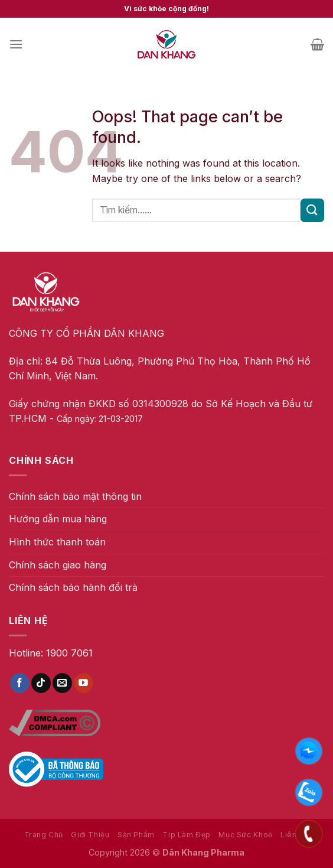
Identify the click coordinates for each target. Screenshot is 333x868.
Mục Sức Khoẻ (245, 835)
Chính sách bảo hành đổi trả (73, 587)
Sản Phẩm (136, 835)
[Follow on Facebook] (20, 683)
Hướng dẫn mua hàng (58, 519)
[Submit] (312, 210)
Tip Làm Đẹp (187, 835)
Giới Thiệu (90, 835)
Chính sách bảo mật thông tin (75, 496)
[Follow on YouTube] (84, 683)
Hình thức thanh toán (57, 542)
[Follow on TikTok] (41, 683)
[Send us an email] (62, 683)
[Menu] (16, 44)
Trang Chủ (44, 835)
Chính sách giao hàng (58, 565)
